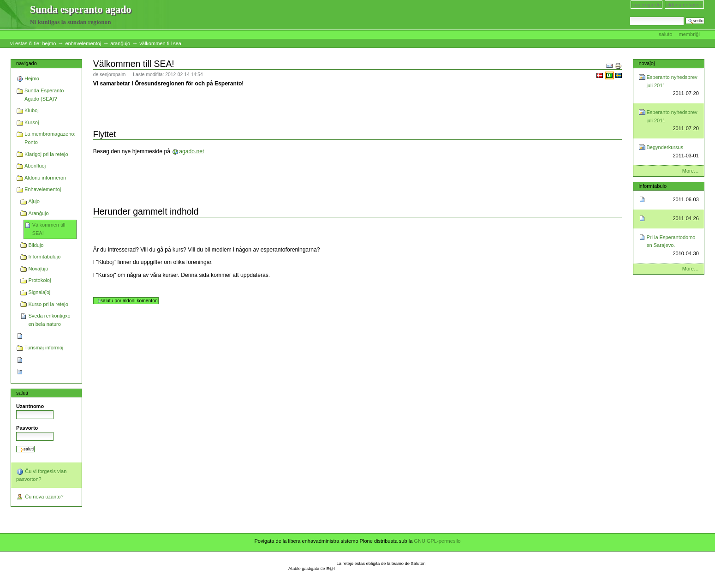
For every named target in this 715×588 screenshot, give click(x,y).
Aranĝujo (120, 43)
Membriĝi (689, 34)
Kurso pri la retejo (48, 304)
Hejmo (49, 43)
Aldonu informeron (45, 178)
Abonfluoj (35, 166)
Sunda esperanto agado (15, 15)
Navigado (27, 63)
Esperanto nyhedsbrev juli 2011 (672, 86)
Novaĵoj (646, 63)
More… (691, 171)
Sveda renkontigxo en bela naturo (49, 320)
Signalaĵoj (39, 292)
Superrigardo (646, 5)
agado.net (191, 151)
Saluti (22, 393)
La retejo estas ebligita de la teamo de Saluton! (382, 564)
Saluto (666, 34)
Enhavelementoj (83, 43)
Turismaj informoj (44, 348)
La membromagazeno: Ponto (50, 138)
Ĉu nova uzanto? (40, 497)
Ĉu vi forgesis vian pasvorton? (41, 475)
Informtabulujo (44, 257)
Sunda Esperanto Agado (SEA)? (44, 95)
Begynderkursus (672, 152)
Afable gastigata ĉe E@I (312, 569)
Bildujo (36, 245)
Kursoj (32, 122)
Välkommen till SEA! (49, 229)
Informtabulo (652, 186)
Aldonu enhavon (684, 5)
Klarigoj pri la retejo (46, 154)
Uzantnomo (30, 406)
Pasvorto (27, 428)
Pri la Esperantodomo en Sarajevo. (672, 246)
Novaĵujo (38, 269)
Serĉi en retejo (629, 16)
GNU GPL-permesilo (437, 541)
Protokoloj (39, 280)
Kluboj (32, 110)
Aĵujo (34, 201)
